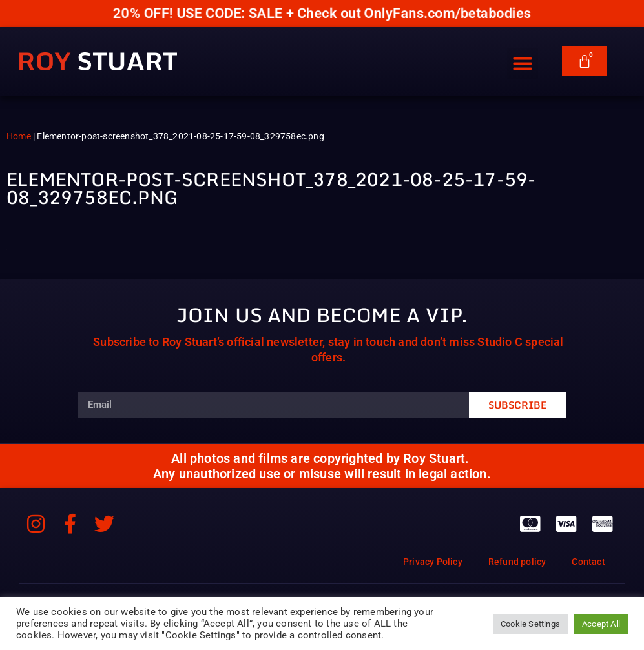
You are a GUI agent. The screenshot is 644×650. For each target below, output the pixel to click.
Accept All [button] (601, 624)
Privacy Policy (433, 562)
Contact (588, 562)
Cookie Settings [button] (530, 624)
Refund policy (517, 562)
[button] (523, 57)
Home (19, 136)
